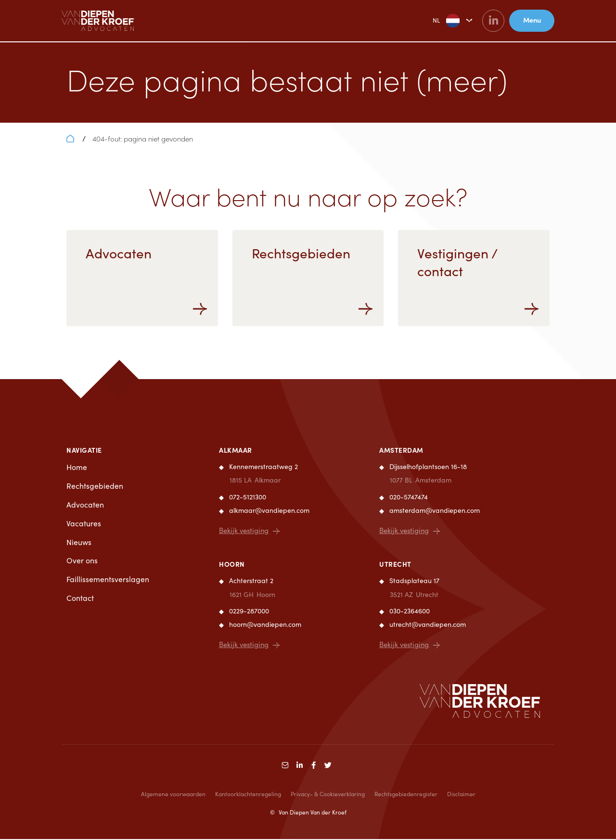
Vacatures (84, 524)
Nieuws (79, 543)
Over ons (82, 562)
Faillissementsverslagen (108, 580)
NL (436, 21)
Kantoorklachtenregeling (248, 795)
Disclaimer (461, 795)
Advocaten (85, 505)
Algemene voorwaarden (173, 795)
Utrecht (395, 564)
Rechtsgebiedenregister (406, 795)
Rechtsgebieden (95, 486)
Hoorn (232, 564)
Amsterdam (401, 450)
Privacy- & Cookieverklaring (328, 795)
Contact (80, 600)
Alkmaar (236, 450)
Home (77, 467)
